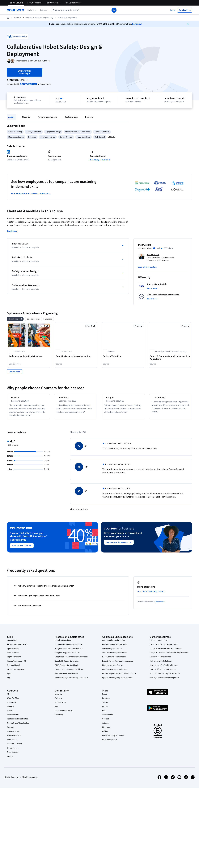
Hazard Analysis (84, 137)
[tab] (15, 319)
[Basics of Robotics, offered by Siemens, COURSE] (123, 356)
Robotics (32, 137)
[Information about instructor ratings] (154, 248)
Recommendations (47, 117)
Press (105, 696)
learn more (160, 604)
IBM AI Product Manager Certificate (69, 672)
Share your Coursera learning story (164, 680)
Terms (105, 705)
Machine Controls (102, 132)
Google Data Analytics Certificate (68, 651)
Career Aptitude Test (159, 643)
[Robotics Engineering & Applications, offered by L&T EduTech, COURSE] (76, 356)
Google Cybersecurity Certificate (68, 647)
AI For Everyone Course (112, 651)
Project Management (16, 672)
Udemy (10, 759)
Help (104, 713)
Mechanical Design (16, 137)
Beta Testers (60, 705)
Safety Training (66, 137)
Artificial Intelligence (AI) (17, 647)
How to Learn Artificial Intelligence (164, 668)
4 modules (20, 97)
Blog (57, 709)
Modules (26, 117)
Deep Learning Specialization (114, 659)
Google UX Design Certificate (67, 664)
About (11, 117)
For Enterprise (13, 734)
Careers (11, 709)
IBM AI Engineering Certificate (67, 668)
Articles (105, 726)
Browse (18, 18)
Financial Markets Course (113, 668)
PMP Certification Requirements (163, 672)
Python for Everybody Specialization (117, 680)
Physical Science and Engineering (39, 18)
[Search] (114, 10)
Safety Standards (34, 132)
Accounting (12, 643)
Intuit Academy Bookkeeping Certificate (71, 680)
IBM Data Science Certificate (66, 676)
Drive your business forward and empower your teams (123, 537)
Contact (106, 721)
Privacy (105, 709)
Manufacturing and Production (78, 132)
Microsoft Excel (13, 668)
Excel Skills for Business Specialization (118, 664)
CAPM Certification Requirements (164, 647)
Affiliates (106, 734)
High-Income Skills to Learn (161, 664)
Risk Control (100, 137)
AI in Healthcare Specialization (115, 655)
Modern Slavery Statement (113, 738)
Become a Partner (15, 746)
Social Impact (13, 750)
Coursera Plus (13, 717)
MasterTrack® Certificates (18, 726)
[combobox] (78, 10)
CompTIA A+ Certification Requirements (166, 651)
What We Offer (13, 701)
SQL (9, 680)
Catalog (10, 713)
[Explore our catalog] (32, 10)
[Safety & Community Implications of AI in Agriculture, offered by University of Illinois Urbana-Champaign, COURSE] (170, 358)
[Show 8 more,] (15, 372)
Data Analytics (13, 655)
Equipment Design (53, 132)
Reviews (89, 117)
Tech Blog (59, 717)
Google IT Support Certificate (67, 655)
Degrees (11, 730)
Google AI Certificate (63, 643)
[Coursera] (15, 10)
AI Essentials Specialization (113, 643)
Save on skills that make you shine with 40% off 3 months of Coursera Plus (28, 539)
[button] (43, 10)
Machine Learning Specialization (115, 672)
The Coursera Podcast (64, 713)
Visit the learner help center (151, 594)
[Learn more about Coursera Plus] (45, 84)
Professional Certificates (18, 721)
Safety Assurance (48, 137)
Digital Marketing (14, 659)
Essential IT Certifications (160, 659)
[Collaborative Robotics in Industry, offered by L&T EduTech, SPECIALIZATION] (29, 356)
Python (10, 676)
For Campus (12, 742)
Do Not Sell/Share (110, 742)
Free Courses (13, 755)
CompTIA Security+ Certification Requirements (169, 655)
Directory (106, 730)
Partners (58, 701)
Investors (106, 701)
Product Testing (15, 132)
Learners (58, 696)
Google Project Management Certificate (71, 659)
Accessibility (108, 717)
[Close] (188, 24)
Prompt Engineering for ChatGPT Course (119, 676)
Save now (137, 24)
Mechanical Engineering (68, 18)
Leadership (12, 705)
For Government (14, 738)
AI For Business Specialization (115, 647)
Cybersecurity (13, 651)
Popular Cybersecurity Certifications (165, 676)
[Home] (8, 18)
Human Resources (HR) (17, 664)
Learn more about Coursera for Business (31, 194)
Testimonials (71, 117)
